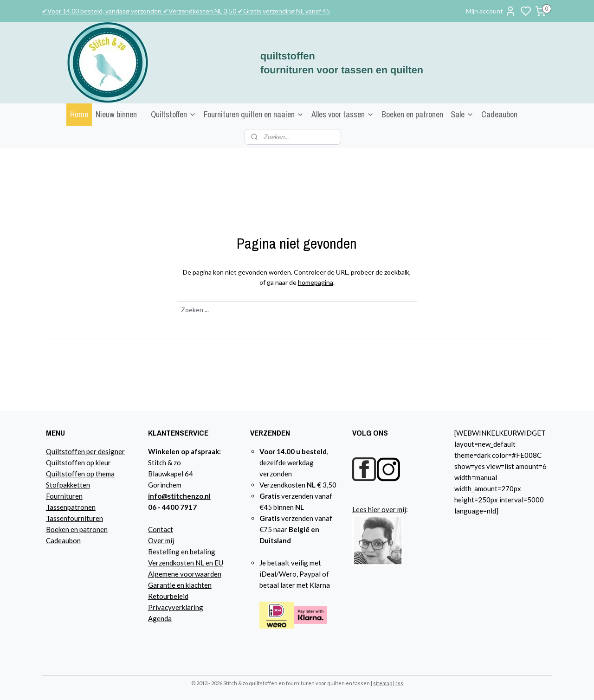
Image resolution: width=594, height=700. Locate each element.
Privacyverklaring (176, 607)
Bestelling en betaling (182, 552)
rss (399, 683)
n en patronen (87, 529)
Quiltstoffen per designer (85, 451)
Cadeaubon (499, 114)
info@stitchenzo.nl (179, 496)
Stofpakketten (68, 485)
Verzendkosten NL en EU (186, 563)
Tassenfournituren (74, 518)
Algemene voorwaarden (185, 574)
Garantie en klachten (180, 585)
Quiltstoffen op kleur (78, 462)
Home (79, 114)
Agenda (160, 618)
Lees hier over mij (379, 509)
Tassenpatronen (71, 507)
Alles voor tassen (343, 114)
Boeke (56, 529)
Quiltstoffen (174, 114)
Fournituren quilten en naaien (254, 114)
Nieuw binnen (116, 114)
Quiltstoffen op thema (80, 474)
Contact (161, 529)
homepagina (316, 282)
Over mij (161, 540)
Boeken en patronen (412, 114)
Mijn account (491, 11)
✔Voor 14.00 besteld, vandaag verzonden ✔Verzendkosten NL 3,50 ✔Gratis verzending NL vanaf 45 (186, 11)
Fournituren (64, 496)
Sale (462, 114)
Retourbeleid (168, 596)
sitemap (383, 683)
